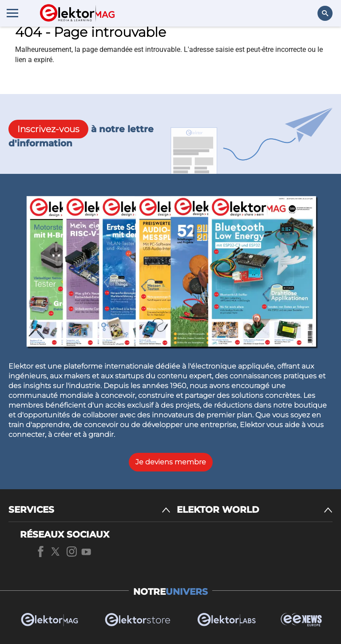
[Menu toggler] (12, 13)
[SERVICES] (89, 510)
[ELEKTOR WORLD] (255, 510)
